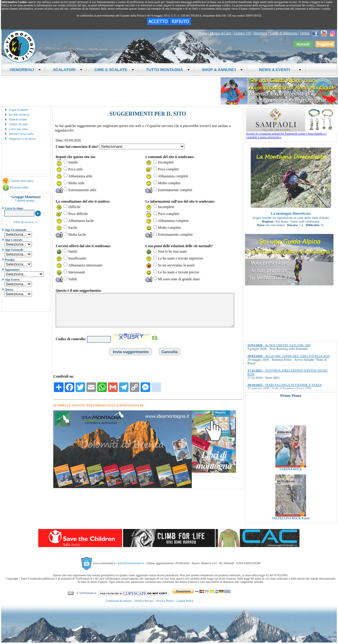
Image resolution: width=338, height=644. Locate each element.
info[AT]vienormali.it (131, 563)
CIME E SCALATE (114, 70)
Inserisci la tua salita (21, 134)
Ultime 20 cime (18, 124)
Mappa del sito (220, 33)
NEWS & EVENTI (278, 70)
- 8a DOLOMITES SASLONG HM (279, 345)
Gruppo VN (242, 33)
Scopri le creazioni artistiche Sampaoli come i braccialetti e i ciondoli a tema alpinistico (291, 134)
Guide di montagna (284, 33)
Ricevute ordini (19, 187)
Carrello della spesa (22, 181)
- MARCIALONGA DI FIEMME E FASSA (285, 385)
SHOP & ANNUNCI (222, 70)
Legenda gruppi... (26, 200)
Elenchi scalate (18, 119)
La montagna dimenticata (291, 213)
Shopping (260, 33)
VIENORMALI (25, 70)
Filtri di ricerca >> (26, 222)
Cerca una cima (18, 129)
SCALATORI (68, 70)
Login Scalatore (19, 110)
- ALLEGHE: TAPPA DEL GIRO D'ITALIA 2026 (288, 356)
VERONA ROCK (291, 482)
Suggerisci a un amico (22, 139)
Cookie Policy (185, 601)
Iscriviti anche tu (19, 115)
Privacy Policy (165, 601)
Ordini (305, 33)
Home (203, 33)
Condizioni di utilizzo (119, 601)
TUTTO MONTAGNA (168, 70)
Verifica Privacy (144, 601)
